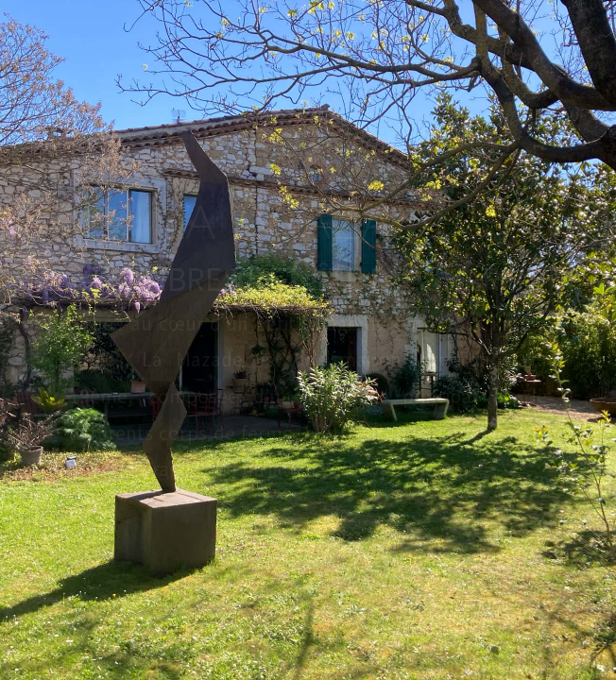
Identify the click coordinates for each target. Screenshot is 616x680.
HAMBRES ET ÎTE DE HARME (308, 279)
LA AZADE (308, 223)
